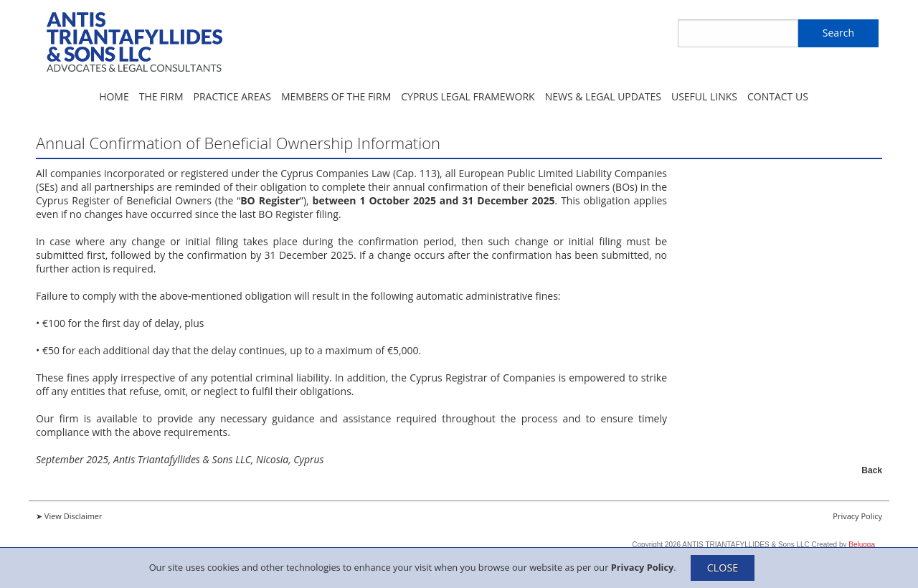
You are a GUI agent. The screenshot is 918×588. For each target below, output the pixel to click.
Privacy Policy (643, 566)
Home (114, 96)
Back (872, 470)
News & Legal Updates (603, 96)
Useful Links (704, 96)
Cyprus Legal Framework (468, 96)
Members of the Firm (336, 96)
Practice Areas (232, 96)
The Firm (161, 96)
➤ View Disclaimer (69, 516)
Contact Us (778, 96)
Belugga (862, 545)
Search (838, 33)
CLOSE (723, 568)
